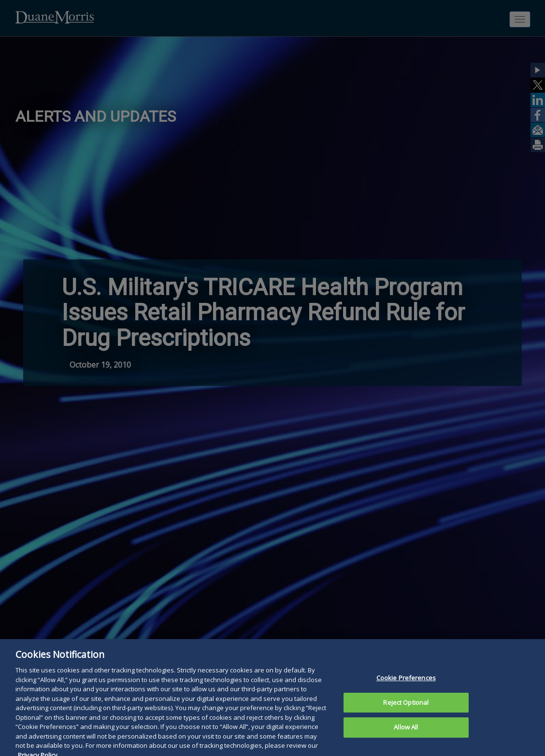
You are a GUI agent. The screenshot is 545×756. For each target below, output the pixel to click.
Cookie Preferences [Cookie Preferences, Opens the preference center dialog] (406, 683)
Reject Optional (406, 708)
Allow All (406, 733)
